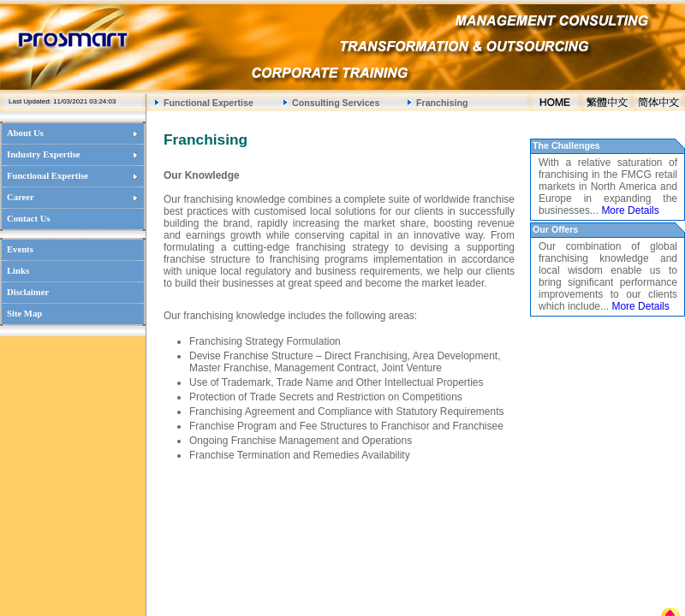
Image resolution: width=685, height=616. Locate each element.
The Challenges (566, 145)
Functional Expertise (208, 103)
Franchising (442, 103)
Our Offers (555, 229)
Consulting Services (336, 103)
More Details (630, 210)
